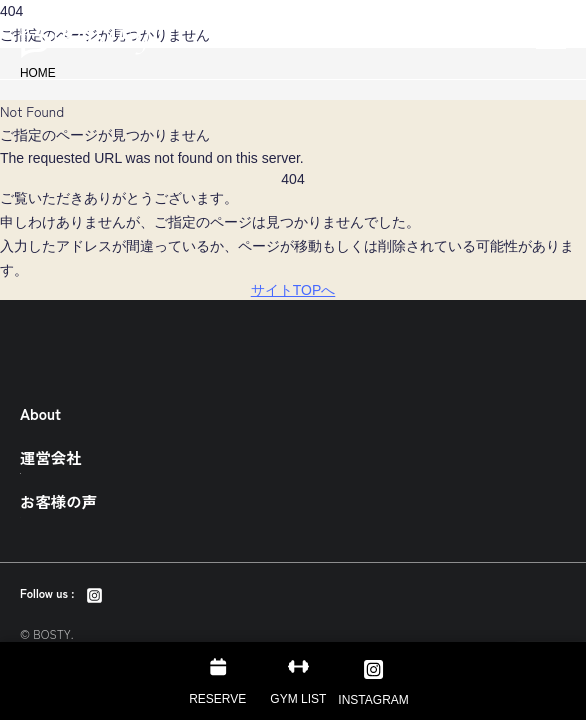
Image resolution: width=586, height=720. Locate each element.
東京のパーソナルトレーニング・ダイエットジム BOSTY (85, 40)
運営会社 (51, 457)
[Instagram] (94, 593)
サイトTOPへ (293, 290)
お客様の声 (58, 501)
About (40, 413)
